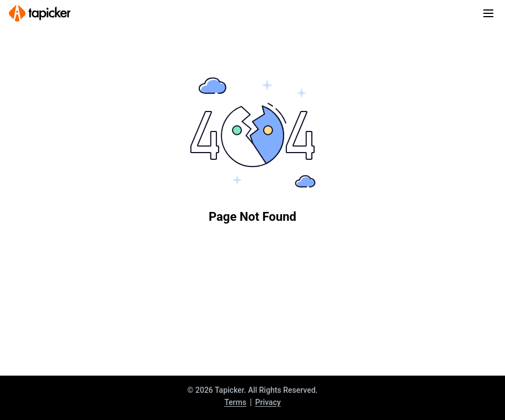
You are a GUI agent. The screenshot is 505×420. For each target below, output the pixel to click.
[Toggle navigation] (488, 13)
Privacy (268, 402)
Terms (235, 402)
